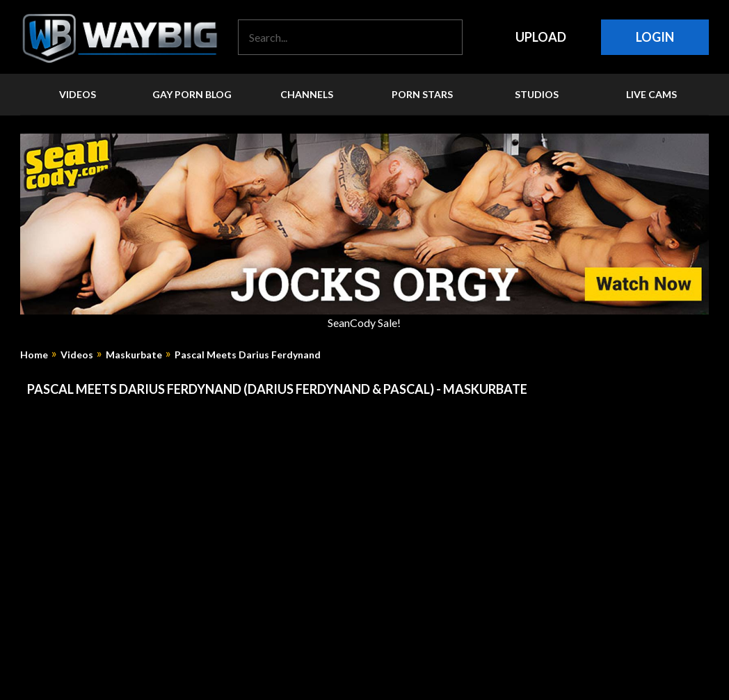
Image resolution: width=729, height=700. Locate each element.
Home (34, 355)
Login (655, 37)
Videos (77, 355)
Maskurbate (134, 355)
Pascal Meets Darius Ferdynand (248, 355)
